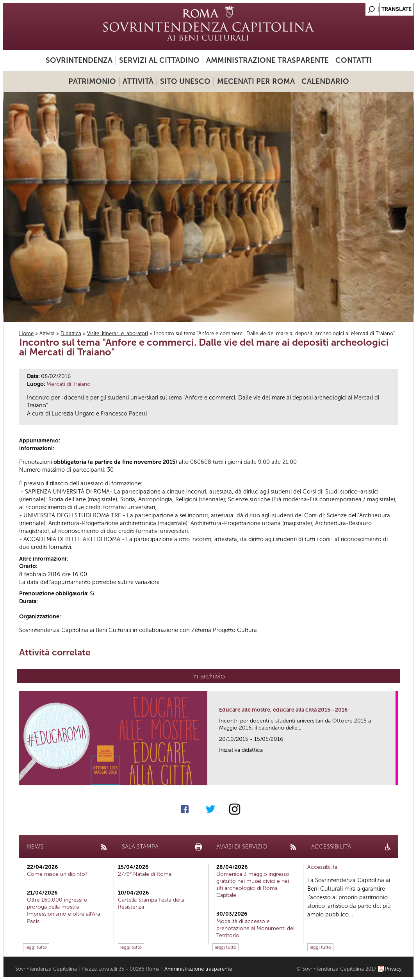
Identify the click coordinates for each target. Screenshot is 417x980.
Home (26, 333)
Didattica (71, 333)
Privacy (393, 969)
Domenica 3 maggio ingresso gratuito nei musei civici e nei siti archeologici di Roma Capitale (253, 885)
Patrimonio (92, 81)
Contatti (354, 60)
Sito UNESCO (185, 81)
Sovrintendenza (79, 60)
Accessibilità (322, 867)
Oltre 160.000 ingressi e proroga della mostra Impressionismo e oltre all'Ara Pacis (63, 911)
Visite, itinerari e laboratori (118, 333)
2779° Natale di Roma (145, 874)
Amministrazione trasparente (267, 60)
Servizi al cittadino (159, 60)
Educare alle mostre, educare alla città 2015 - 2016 (283, 710)
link (392, 777)
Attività (138, 81)
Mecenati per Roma (256, 81)
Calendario (325, 81)
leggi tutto (36, 947)
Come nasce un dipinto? (57, 874)
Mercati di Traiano (69, 384)
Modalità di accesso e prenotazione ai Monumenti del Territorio (255, 928)
